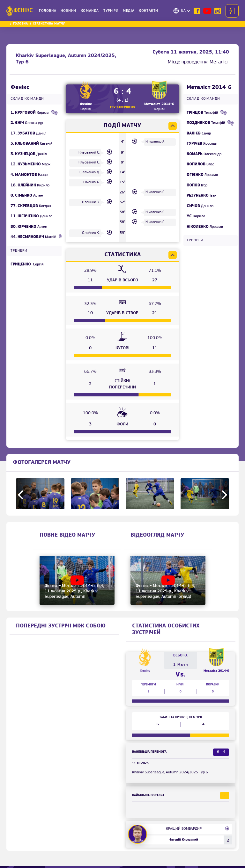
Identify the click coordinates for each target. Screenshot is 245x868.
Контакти (148, 11)
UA (183, 11)
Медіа (129, 11)
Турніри (111, 11)
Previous (22, 495)
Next (223, 495)
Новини (68, 11)
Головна (48, 11)
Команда (90, 11)
